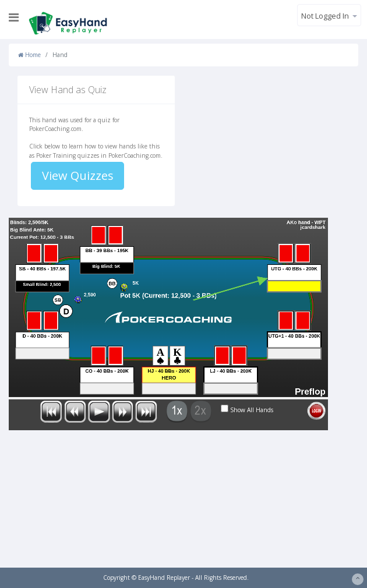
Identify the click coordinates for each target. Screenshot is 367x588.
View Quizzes (78, 176)
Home (29, 55)
